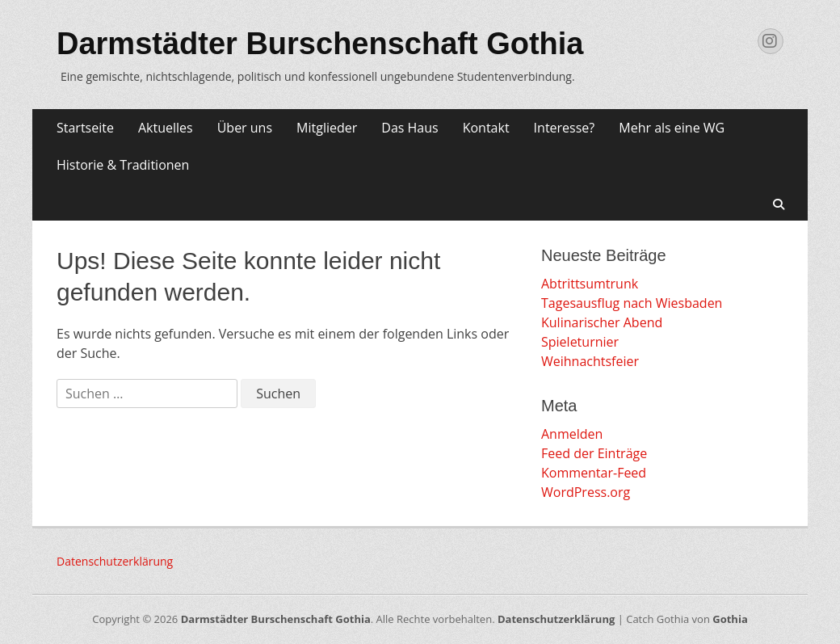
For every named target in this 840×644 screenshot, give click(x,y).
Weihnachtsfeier (590, 361)
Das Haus (409, 128)
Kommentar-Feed (594, 473)
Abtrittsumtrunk (590, 284)
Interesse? (565, 128)
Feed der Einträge (594, 453)
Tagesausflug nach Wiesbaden (632, 303)
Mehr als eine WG (672, 128)
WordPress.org (586, 492)
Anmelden (572, 434)
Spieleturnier (580, 342)
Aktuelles (166, 128)
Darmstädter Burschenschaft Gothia (320, 44)
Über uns (245, 128)
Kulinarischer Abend (602, 322)
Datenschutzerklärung (115, 561)
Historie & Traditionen (123, 165)
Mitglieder (327, 128)
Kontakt (486, 128)
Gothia (730, 619)
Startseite (85, 128)
